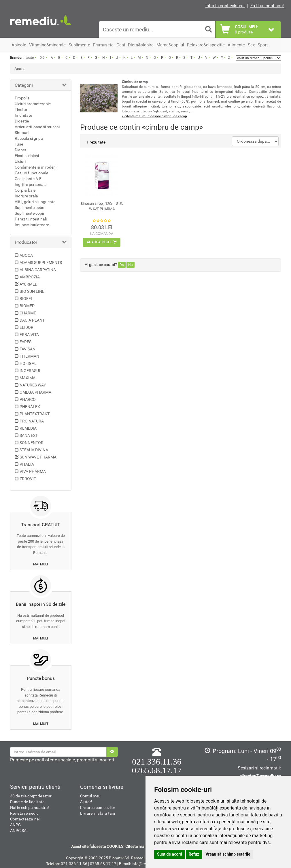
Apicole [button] (19, 45)
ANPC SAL (19, 831)
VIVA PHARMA (33, 471)
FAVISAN (28, 349)
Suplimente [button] (79, 45)
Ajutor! (86, 802)
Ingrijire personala (31, 184)
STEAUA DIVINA (34, 450)
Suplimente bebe (29, 207)
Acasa (20, 69)
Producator (26, 242)
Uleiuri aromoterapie (33, 104)
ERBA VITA (29, 335)
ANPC (15, 825)
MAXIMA (28, 378)
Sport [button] (263, 45)
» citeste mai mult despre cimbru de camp (154, 116)
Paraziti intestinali (31, 219)
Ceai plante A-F (28, 179)
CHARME (28, 313)
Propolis (22, 98)
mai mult (41, 564)
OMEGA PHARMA (35, 392)
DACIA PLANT (32, 320)
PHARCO (28, 399)
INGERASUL (30, 371)
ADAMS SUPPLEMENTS (41, 263)
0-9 (42, 58)
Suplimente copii (29, 213)
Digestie (22, 121)
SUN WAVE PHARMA (38, 457)
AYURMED (29, 284)
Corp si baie (25, 190)
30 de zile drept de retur (31, 796)
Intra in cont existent (225, 6)
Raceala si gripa (29, 138)
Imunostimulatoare (32, 225)
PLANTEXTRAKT (35, 414)
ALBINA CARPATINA (38, 270)
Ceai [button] (121, 45)
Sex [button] (251, 45)
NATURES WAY (33, 385)
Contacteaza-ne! (25, 819)
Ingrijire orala (26, 196)
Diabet (20, 150)
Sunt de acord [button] (170, 854)
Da (122, 265)
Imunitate (23, 115)
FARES (25, 342)
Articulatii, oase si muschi (37, 127)
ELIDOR (27, 327)
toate (30, 58)
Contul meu (90, 796)
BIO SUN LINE (32, 291)
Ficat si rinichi (27, 156)
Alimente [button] (236, 45)
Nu (131, 265)
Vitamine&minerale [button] (47, 45)
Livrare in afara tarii (98, 813)
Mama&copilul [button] (170, 45)
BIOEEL (26, 299)
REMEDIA (28, 428)
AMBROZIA (30, 277)
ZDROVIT (28, 479)
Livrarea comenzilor (98, 807)
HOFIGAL (28, 363)
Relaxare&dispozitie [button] (206, 45)
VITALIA (27, 464)
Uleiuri (20, 161)
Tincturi (21, 110)
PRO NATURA (32, 421)
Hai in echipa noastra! (30, 807)
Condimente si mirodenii (36, 167)
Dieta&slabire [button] (141, 45)
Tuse (19, 144)
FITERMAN (29, 356)
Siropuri (22, 133)
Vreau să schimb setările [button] (228, 854)
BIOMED (27, 306)
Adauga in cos (102, 242)
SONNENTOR (32, 443)
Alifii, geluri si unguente (35, 202)
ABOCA (26, 255)
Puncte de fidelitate (27, 802)
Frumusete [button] (103, 45)
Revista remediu (24, 813)
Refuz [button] (194, 854)
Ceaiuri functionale (31, 173)
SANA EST (29, 435)
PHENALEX (30, 407)
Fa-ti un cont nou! (267, 6)
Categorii (24, 85)
